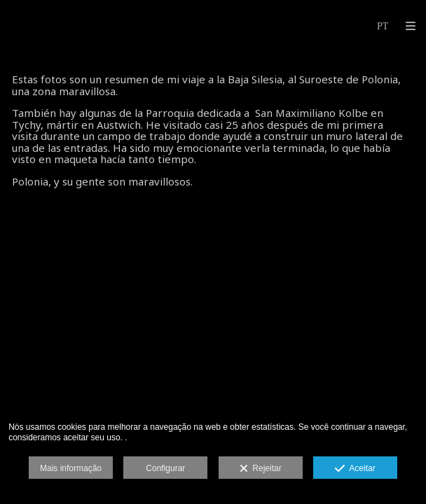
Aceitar (355, 469)
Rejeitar (261, 469)
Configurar (165, 468)
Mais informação (71, 468)
